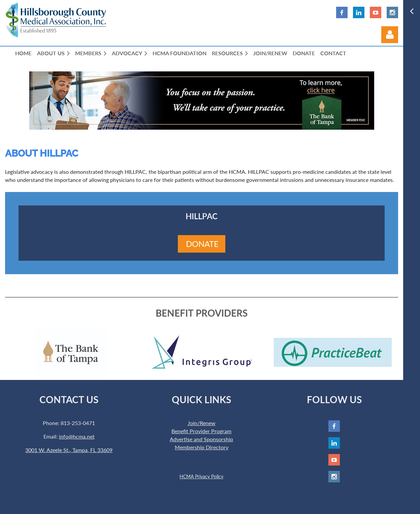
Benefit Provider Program (201, 431)
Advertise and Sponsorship (201, 439)
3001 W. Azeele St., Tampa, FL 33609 (69, 450)
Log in (390, 35)
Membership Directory (202, 447)
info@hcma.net (77, 436)
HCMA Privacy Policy (201, 476)
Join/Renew (202, 423)
